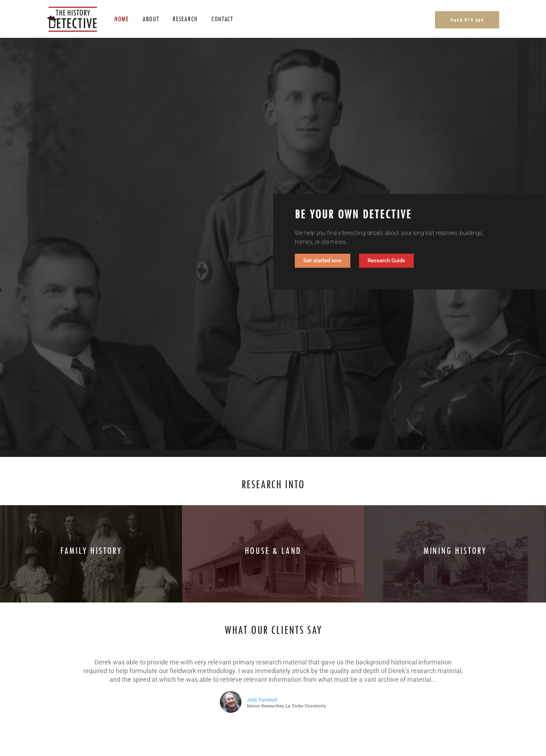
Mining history (455, 551)
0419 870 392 (467, 20)
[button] (386, 261)
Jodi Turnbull (262, 700)
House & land (273, 551)
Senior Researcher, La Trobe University (287, 706)
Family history (91, 551)
